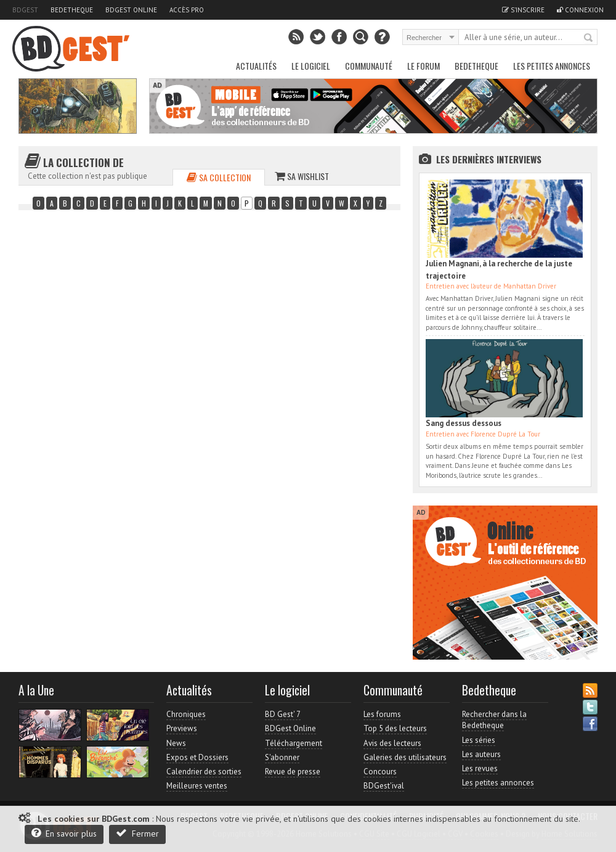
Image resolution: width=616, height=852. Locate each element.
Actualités (256, 66)
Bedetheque (72, 10)
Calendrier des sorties (204, 772)
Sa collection (219, 177)
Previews (182, 728)
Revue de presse (293, 772)
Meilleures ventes (197, 786)
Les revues (480, 768)
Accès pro (187, 10)
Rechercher (589, 38)
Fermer (137, 833)
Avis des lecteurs (392, 743)
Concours (380, 772)
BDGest (25, 10)
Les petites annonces (552, 66)
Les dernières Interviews (489, 159)
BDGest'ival (384, 786)
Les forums (382, 714)
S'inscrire (523, 10)
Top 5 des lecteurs (395, 728)
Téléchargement (294, 743)
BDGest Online (131, 10)
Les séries (479, 740)
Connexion (580, 10)
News (176, 743)
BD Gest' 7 (283, 714)
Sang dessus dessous (464, 423)
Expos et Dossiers (197, 757)
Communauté (369, 66)
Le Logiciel (311, 66)
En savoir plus (64, 833)
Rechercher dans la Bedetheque (494, 720)
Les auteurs (481, 754)
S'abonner (282, 757)
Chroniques (186, 714)
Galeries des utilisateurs (405, 757)
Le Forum (423, 66)
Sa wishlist (302, 176)
